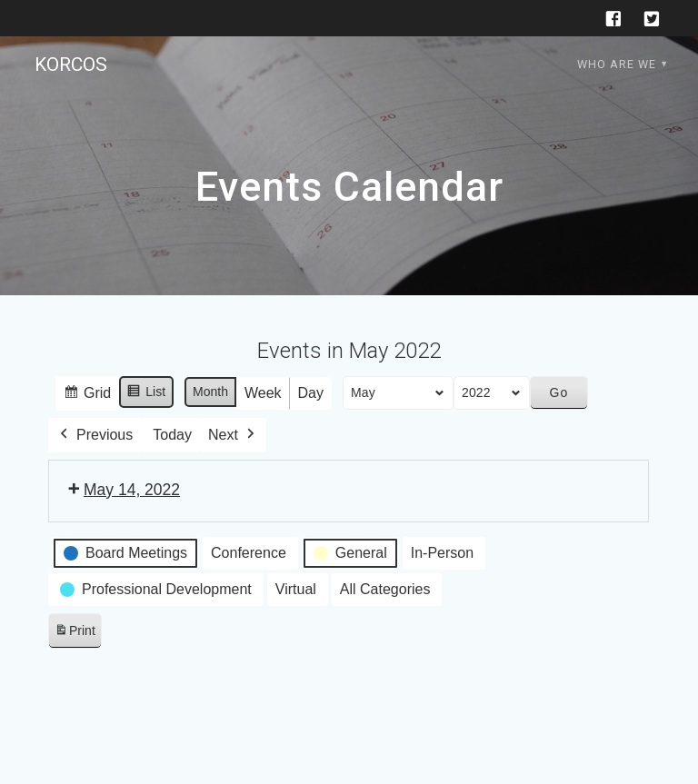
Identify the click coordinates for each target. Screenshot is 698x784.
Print (75, 634)
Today (173, 435)
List (147, 394)
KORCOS (71, 65)
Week (263, 393)
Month (210, 392)
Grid (87, 396)
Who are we (617, 64)
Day (311, 393)
